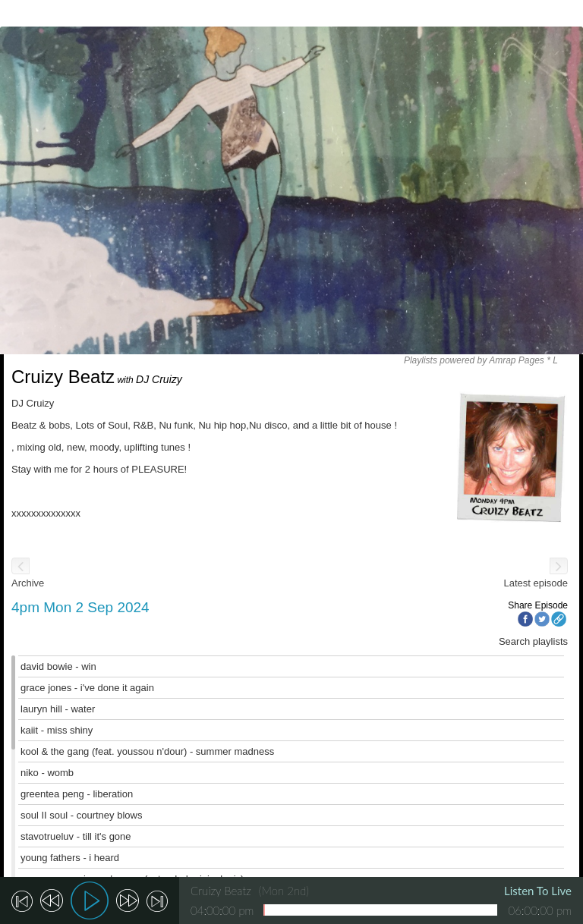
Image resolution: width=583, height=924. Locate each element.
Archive (28, 583)
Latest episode (536, 583)
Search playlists (533, 641)
